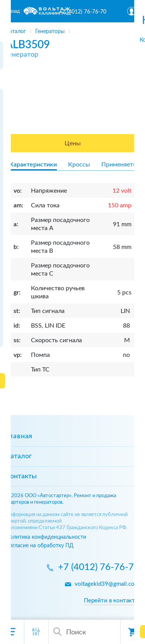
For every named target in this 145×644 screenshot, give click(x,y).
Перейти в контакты (112, 601)
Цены (73, 143)
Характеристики (33, 165)
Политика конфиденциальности (46, 537)
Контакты (21, 476)
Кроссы (79, 165)
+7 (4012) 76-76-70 (83, 12)
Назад (13, 11)
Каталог (19, 456)
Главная (19, 436)
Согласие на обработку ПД (40, 546)
